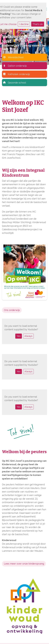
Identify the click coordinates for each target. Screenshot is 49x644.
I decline (24, 24)
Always (28, 336)
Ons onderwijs (12, 310)
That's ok (38, 24)
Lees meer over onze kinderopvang (24, 564)
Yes (19, 336)
